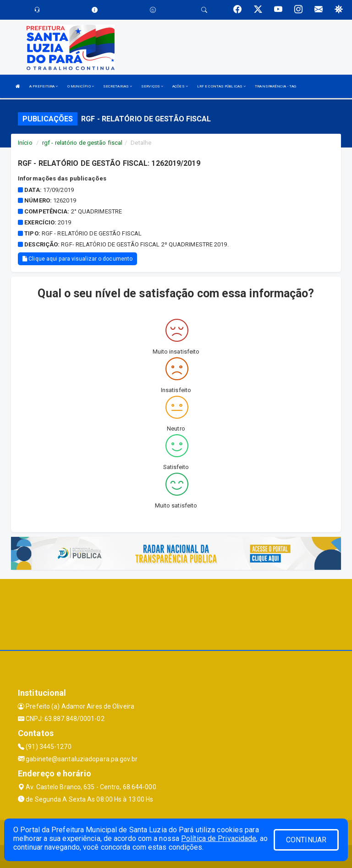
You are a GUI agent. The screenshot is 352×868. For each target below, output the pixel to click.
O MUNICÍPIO (81, 86)
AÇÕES (180, 86)
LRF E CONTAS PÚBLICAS (221, 86)
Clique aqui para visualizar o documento (77, 259)
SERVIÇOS (152, 86)
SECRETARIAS (118, 86)
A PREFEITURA (44, 86)
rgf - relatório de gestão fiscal (82, 143)
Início (25, 143)
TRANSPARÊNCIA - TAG (275, 86)
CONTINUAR (306, 840)
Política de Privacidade (219, 838)
